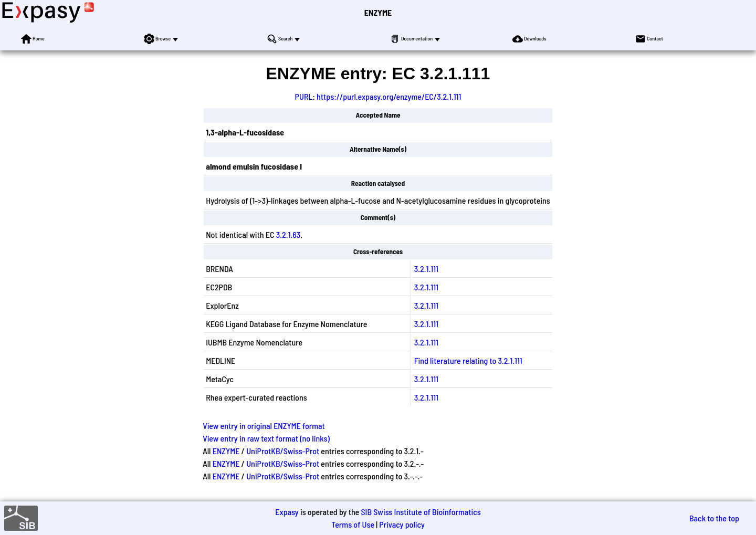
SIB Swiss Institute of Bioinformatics (421, 512)
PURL (304, 96)
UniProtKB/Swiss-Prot (283, 451)
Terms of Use (353, 524)
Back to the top (714, 518)
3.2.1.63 (288, 234)
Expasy (287, 512)
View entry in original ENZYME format (264, 426)
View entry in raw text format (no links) (266, 438)
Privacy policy (402, 524)
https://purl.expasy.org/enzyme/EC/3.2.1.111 (389, 96)
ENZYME (378, 12)
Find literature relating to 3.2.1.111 (468, 360)
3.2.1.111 (426, 269)
